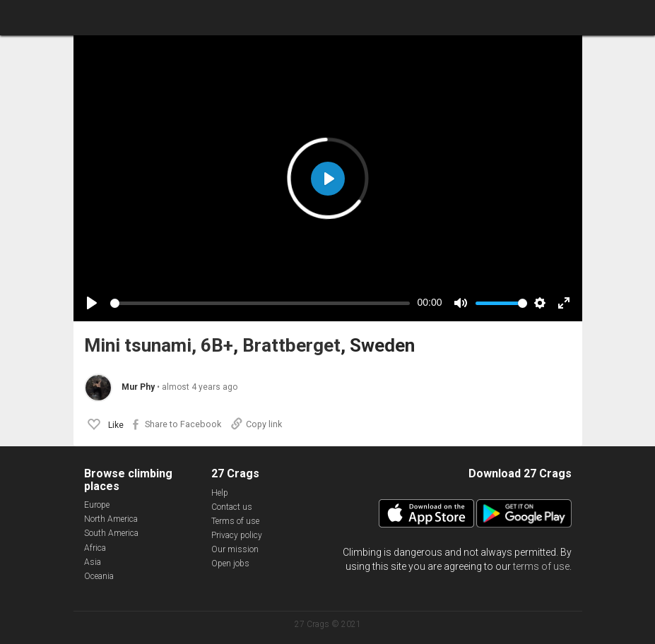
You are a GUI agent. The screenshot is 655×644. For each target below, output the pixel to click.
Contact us (232, 507)
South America (111, 533)
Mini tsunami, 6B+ (159, 346)
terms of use (541, 566)
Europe (97, 505)
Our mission (235, 549)
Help (220, 493)
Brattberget (291, 346)
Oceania (99, 576)
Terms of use (235, 521)
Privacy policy (237, 535)
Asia (93, 562)
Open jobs (230, 563)
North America (111, 519)
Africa (95, 548)
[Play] (92, 303)
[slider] (260, 303)
